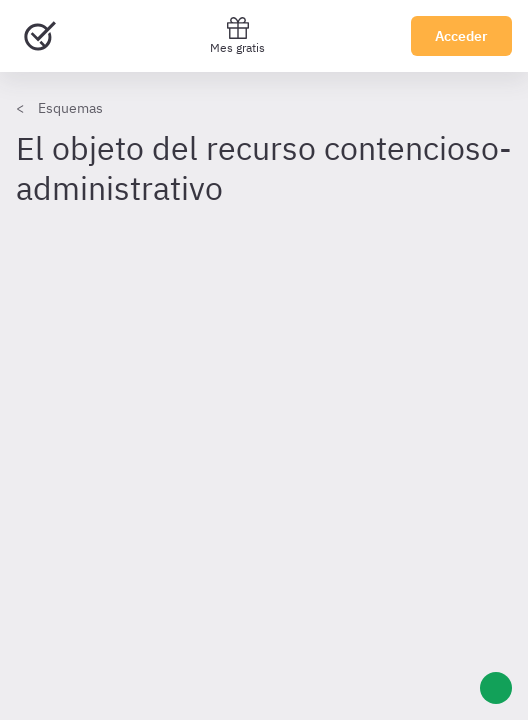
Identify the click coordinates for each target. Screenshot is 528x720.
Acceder (461, 36)
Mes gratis (237, 35)
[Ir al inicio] (40, 36)
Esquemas (70, 108)
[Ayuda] (496, 688)
